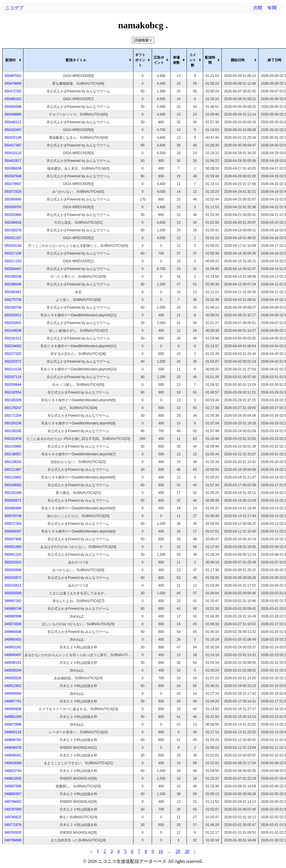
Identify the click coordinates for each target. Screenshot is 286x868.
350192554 (13, 392)
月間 (257, 8)
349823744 (13, 771)
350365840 (13, 199)
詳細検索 (144, 40)
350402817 (13, 161)
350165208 (13, 423)
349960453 (13, 639)
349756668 (13, 840)
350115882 (13, 477)
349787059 (13, 809)
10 (161, 851)
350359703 (13, 207)
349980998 (13, 616)
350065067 (13, 531)
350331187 (13, 238)
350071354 (13, 524)
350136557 (13, 454)
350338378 (13, 230)
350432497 (13, 130)
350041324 (13, 555)
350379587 (13, 184)
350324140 (13, 246)
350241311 (13, 338)
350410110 (13, 153)
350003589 (13, 593)
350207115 (13, 377)
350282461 (13, 292)
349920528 (13, 678)
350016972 (13, 578)
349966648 (13, 632)
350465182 (13, 99)
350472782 (13, 91)
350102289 (13, 493)
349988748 (13, 609)
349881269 (13, 717)
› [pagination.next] (195, 851)
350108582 (13, 485)
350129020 (13, 462)
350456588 (13, 107)
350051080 (13, 547)
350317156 (13, 253)
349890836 (13, 709)
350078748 (13, 516)
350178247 (13, 408)
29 (178, 851)
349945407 (13, 655)
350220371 (13, 361)
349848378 (13, 748)
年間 (272, 8)
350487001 (13, 76)
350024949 (13, 570)
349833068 (13, 763)
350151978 (13, 439)
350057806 (13, 539)
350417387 (13, 145)
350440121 (13, 122)
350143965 (13, 446)
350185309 (13, 400)
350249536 (13, 331)
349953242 (13, 647)
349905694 (13, 694)
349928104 (13, 670)
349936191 (13, 663)
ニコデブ (14, 8)
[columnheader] (13, 60)
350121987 (13, 470)
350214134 (13, 369)
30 (187, 851)
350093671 (13, 500)
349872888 (13, 724)
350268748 (13, 307)
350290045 (13, 284)
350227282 (13, 354)
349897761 (13, 701)
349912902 (13, 686)
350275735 (13, 300)
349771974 (13, 825)
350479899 (13, 84)
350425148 (13, 138)
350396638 (13, 168)
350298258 (13, 277)
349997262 (13, 601)
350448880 (13, 114)
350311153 (13, 261)
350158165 (13, 431)
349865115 (13, 732)
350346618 (13, 223)
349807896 (13, 786)
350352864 (13, 215)
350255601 (13, 323)
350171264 (13, 416)
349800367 (13, 794)
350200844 (13, 385)
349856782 (13, 740)
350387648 (13, 176)
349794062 (13, 802)
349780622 (13, 817)
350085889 (13, 508)
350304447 (13, 269)
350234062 (13, 346)
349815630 (13, 778)
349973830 (13, 624)
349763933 (13, 833)
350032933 (13, 562)
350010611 (13, 585)
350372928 (13, 192)
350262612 (13, 315)
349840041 (13, 755)
